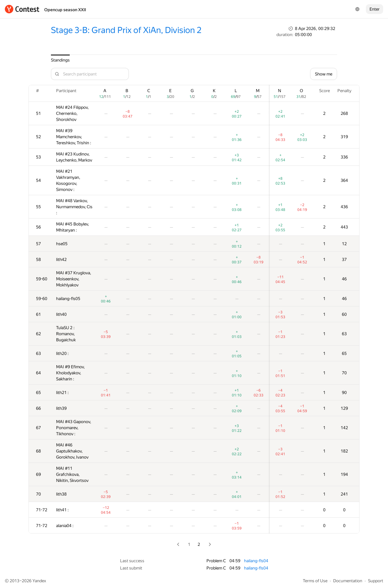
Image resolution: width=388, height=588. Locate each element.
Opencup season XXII (65, 10)
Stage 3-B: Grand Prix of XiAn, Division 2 (126, 30)
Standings (60, 60)
